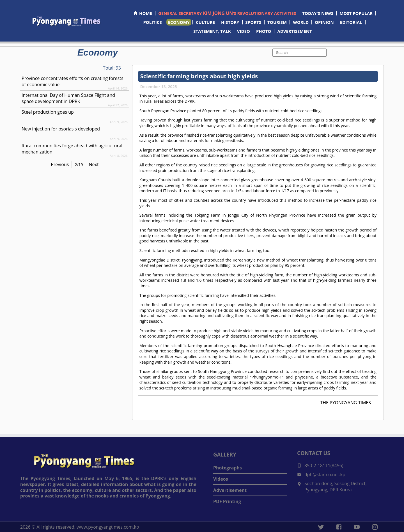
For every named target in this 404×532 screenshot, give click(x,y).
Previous (60, 164)
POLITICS (152, 22)
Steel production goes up (48, 112)
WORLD (301, 22)
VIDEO (244, 31)
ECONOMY (179, 22)
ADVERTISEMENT (294, 31)
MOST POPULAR (356, 13)
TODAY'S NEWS (318, 13)
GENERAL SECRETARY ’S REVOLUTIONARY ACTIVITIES (227, 13)
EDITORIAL (351, 22)
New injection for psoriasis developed (61, 129)
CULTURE (205, 22)
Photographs (228, 468)
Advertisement (230, 490)
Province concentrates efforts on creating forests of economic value (73, 81)
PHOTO (264, 31)
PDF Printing (227, 501)
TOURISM (277, 22)
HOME (142, 13)
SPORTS (253, 22)
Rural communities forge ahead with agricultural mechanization (72, 149)
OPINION (324, 22)
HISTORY (230, 22)
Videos (221, 479)
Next (94, 164)
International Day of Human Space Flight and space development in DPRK (68, 98)
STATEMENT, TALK (212, 31)
